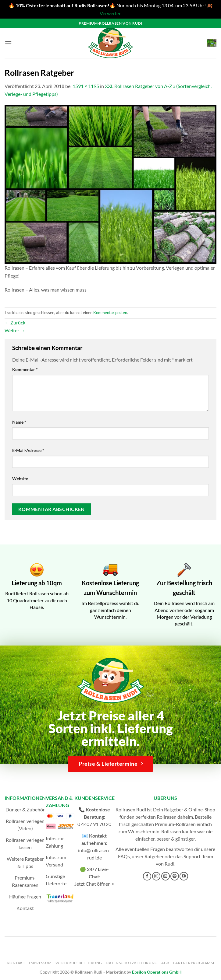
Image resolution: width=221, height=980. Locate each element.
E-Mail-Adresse (28, 450)
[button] (8, 43)
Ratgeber (154, 856)
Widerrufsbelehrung (79, 963)
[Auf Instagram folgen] (156, 876)
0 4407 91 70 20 (94, 824)
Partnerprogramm (194, 963)
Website (20, 479)
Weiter (15, 330)
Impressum (40, 963)
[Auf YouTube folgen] (184, 876)
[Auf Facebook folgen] (147, 876)
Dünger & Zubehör (25, 809)
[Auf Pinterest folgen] (175, 876)
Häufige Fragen (25, 896)
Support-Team (198, 856)
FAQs (124, 856)
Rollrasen (167, 817)
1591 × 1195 (86, 86)
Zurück (15, 322)
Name (19, 422)
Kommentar (25, 369)
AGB (165, 963)
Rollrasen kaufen (179, 831)
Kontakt (25, 908)
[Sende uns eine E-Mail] (166, 876)
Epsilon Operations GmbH (157, 972)
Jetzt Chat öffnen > (94, 884)
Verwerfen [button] (111, 13)
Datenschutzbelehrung (132, 963)
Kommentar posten (110, 313)
